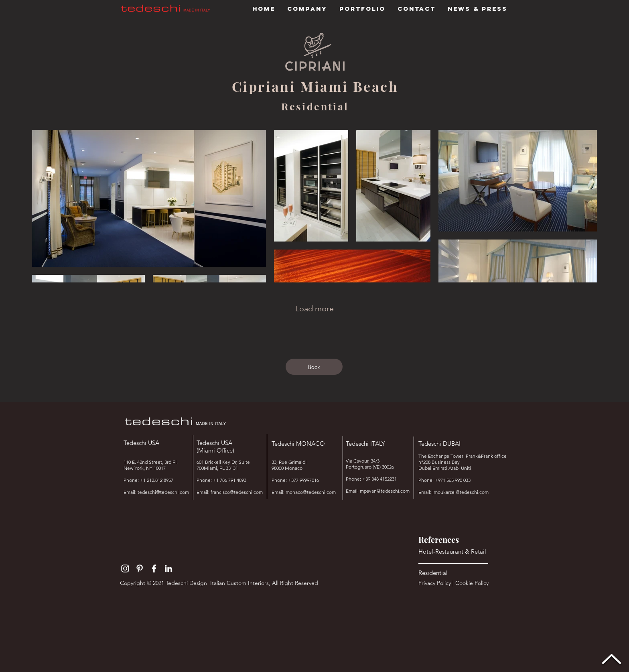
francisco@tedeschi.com (237, 492)
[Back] (314, 367)
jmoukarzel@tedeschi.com (461, 492)
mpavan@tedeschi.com (385, 491)
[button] (362, 9)
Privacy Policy (435, 583)
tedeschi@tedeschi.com (163, 492)
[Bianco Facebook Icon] (154, 568)
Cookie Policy (473, 583)
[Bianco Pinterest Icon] (140, 568)
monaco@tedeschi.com (311, 492)
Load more (314, 309)
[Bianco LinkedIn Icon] (168, 568)
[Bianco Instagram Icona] (125, 568)
